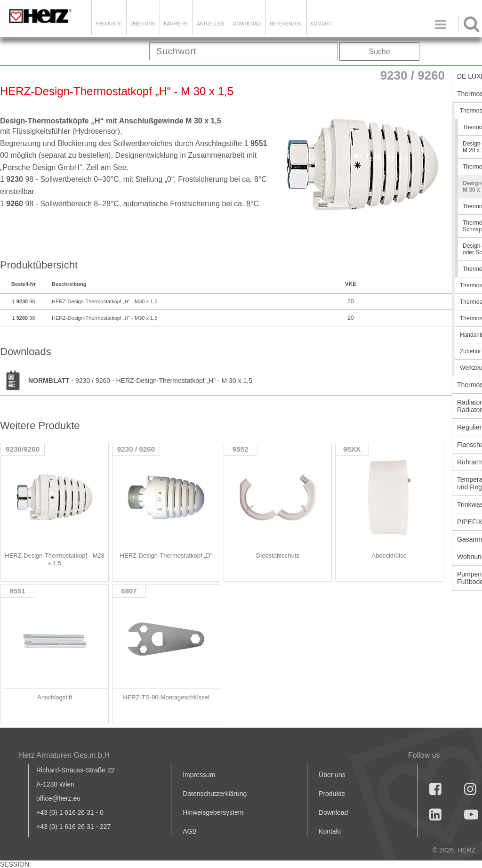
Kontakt (330, 831)
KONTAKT (321, 24)
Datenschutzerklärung (215, 794)
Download (333, 812)
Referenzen (286, 24)
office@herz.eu (58, 798)
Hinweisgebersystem (213, 812)
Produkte (109, 24)
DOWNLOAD (247, 24)
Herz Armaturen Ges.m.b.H (64, 755)
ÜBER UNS (143, 24)
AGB (190, 831)
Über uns (332, 775)
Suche (380, 52)
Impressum (199, 775)
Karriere (176, 24)
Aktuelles (210, 24)
